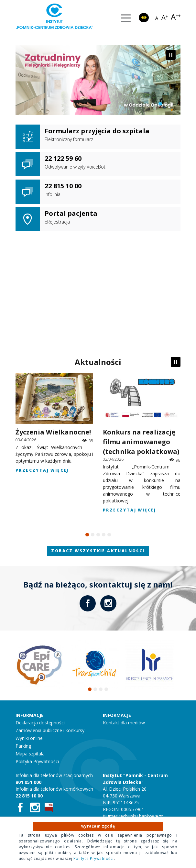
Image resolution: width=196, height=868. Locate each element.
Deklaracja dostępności (40, 723)
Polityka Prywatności (37, 761)
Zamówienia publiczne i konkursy (50, 730)
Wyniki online (29, 738)
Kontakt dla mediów (124, 723)
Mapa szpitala (30, 754)
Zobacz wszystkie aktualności (98, 551)
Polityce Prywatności (94, 858)
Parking (23, 746)
